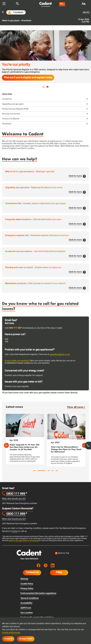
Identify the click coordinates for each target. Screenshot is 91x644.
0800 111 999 (16, 494)
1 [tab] (44, 87)
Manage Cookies (26, 639)
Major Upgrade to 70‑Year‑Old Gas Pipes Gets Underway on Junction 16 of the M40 (24, 447)
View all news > (76, 407)
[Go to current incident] (45, 17)
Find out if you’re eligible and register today (28, 78)
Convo (15, 531)
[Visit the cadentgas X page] (46, 565)
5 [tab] (57, 471)
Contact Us (32, 573)
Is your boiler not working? (17, 361)
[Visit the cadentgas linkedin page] (53, 565)
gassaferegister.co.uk (60, 355)
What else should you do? (14, 499)
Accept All (8, 639)
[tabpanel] (45, 57)
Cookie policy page (11, 633)
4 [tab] (53, 471)
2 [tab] (48, 87)
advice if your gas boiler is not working (24, 541)
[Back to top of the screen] (62, 553)
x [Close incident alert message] (3, 12)
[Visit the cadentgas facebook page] (39, 565)
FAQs (59, 573)
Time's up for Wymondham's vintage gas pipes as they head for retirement (66, 450)
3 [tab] (49, 471)
